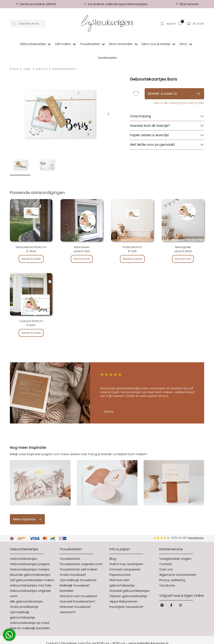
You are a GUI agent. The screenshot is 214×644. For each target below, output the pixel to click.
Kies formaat (82, 246)
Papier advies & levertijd (149, 123)
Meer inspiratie (27, 507)
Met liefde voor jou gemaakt (152, 132)
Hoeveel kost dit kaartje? (150, 113)
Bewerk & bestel (31, 246)
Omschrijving (140, 104)
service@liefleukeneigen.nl (148, 631)
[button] (168, 24)
